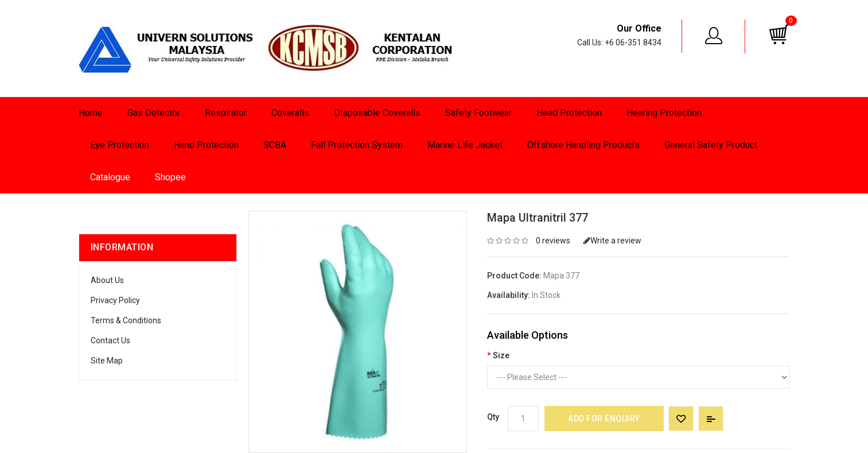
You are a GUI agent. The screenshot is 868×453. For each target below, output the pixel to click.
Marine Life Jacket (465, 145)
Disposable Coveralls (377, 113)
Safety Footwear (478, 113)
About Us (107, 280)
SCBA (275, 145)
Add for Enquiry (604, 419)
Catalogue (110, 177)
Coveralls (290, 113)
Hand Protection (206, 145)
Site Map (107, 361)
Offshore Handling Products (583, 145)
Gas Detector (154, 113)
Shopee (170, 177)
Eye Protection (120, 145)
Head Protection (569, 113)
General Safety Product (711, 145)
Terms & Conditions (126, 320)
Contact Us (110, 340)
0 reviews (553, 241)
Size (501, 355)
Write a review (612, 241)
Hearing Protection (664, 113)
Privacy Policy (115, 300)
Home (91, 113)
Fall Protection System (357, 145)
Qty (493, 417)
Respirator (226, 113)
